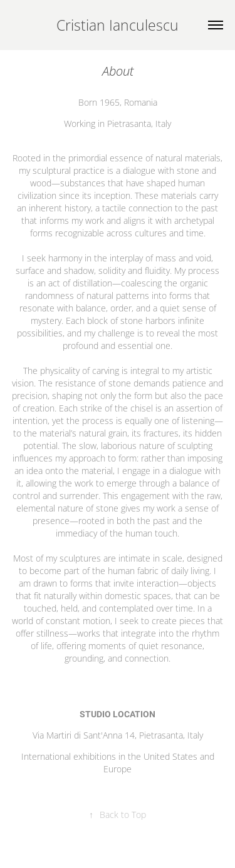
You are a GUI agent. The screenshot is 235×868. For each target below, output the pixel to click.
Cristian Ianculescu (118, 25)
